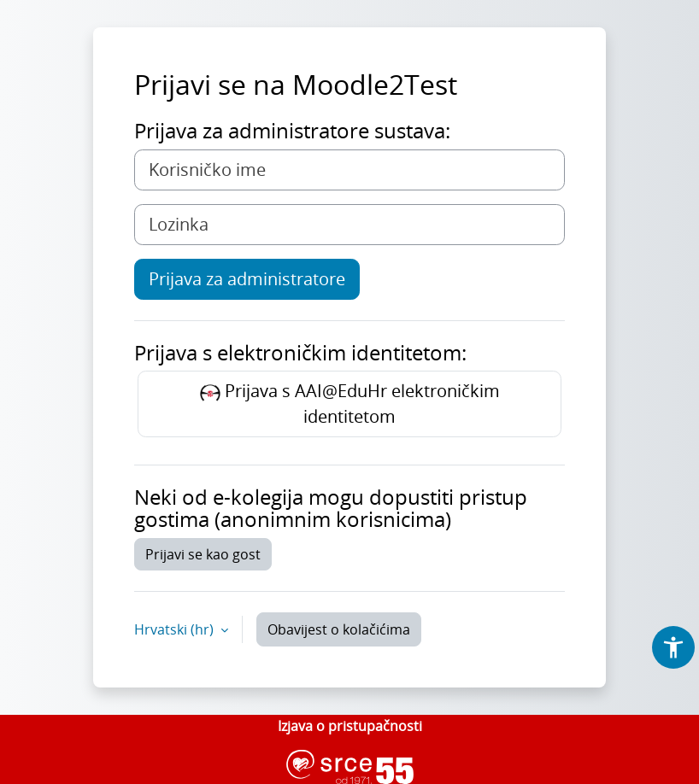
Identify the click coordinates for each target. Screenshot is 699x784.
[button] (673, 647)
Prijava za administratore (247, 279)
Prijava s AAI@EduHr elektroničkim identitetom (350, 404)
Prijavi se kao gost (203, 554)
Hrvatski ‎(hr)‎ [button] (176, 629)
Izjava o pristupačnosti (350, 726)
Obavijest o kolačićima (339, 629)
